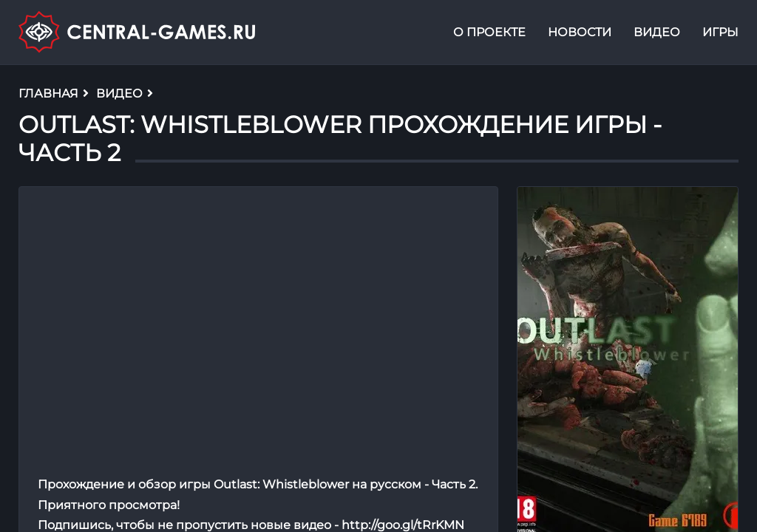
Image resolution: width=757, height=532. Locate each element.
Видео (657, 32)
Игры (720, 32)
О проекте (489, 32)
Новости (580, 32)
